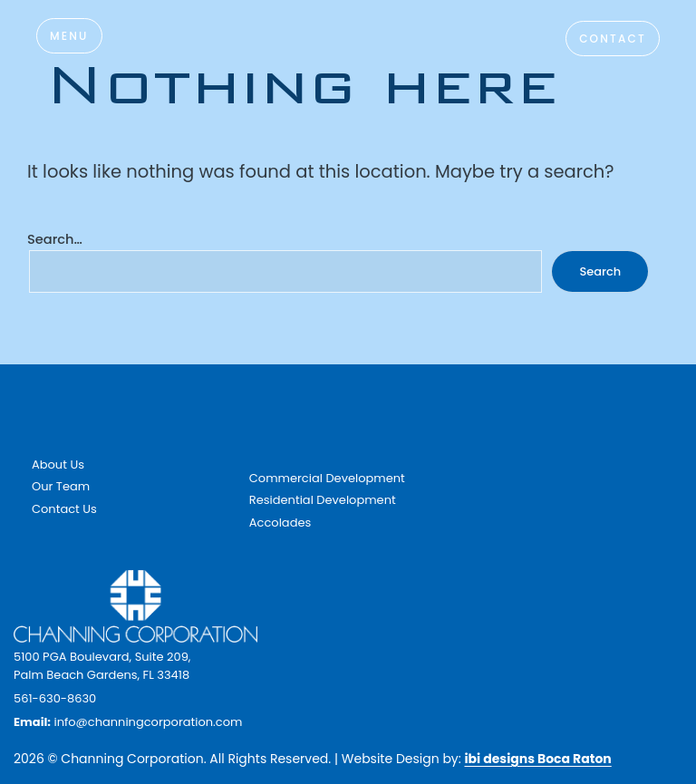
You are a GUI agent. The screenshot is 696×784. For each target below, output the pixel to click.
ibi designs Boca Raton (537, 759)
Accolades (280, 523)
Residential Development (323, 500)
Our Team (61, 486)
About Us (58, 465)
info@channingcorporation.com (148, 722)
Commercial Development (327, 478)
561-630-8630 (55, 698)
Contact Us (64, 509)
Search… (55, 239)
